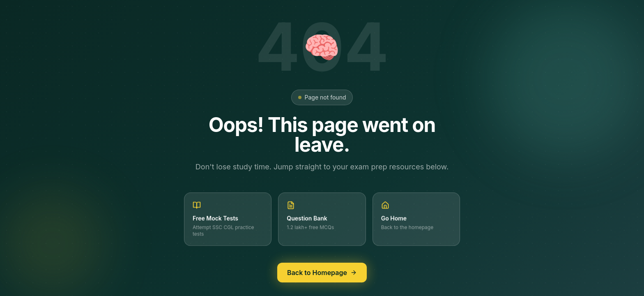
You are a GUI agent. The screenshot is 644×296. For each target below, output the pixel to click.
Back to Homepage (322, 274)
